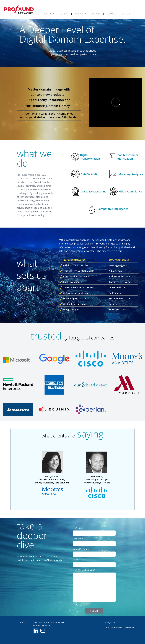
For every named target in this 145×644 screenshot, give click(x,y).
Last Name (78, 538)
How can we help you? (84, 570)
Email (76, 559)
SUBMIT (94, 611)
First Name (78, 528)
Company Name (81, 549)
